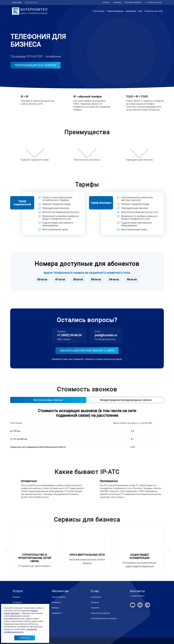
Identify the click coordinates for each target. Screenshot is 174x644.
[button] (99, 11)
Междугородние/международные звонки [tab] (126, 400)
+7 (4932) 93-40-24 (69, 335)
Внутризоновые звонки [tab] (48, 400)
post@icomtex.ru (106, 335)
